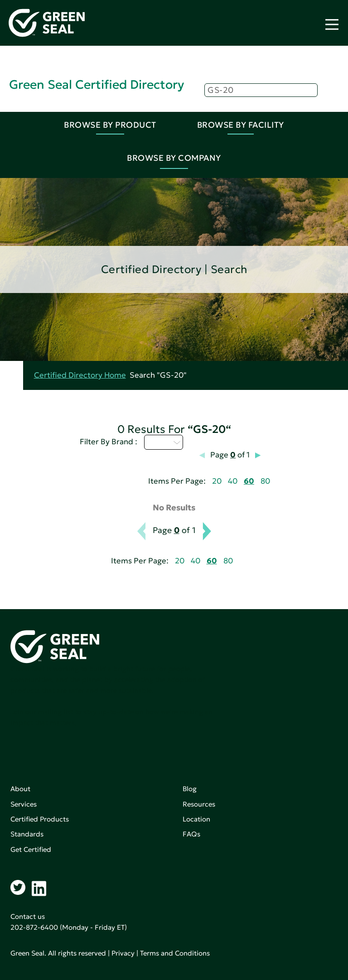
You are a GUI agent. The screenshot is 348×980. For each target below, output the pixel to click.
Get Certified (31, 849)
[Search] (261, 90)
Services (24, 804)
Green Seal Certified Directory (97, 84)
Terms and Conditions (175, 953)
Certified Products (40, 819)
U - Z (164, 442)
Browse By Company (174, 158)
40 (233, 481)
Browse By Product (110, 125)
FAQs (191, 834)
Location (196, 819)
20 (217, 481)
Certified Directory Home (80, 375)
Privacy (123, 953)
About (20, 789)
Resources (199, 804)
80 (265, 481)
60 (249, 481)
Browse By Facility (241, 125)
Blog (190, 789)
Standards (27, 834)
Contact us (28, 916)
